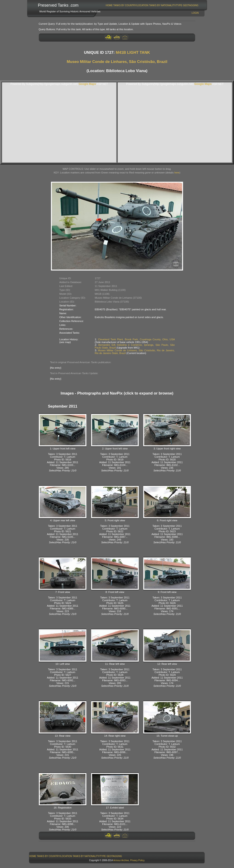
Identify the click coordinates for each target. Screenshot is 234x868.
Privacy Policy (137, 860)
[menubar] (152, 5)
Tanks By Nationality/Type (166, 5)
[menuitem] (109, 5)
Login (195, 13)
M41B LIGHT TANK (133, 53)
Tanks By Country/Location (131, 5)
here (177, 173)
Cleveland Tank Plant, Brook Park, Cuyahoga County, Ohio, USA (136, 339)
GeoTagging (191, 5)
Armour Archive (121, 860)
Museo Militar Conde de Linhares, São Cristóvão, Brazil (117, 62)
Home (109, 5)
